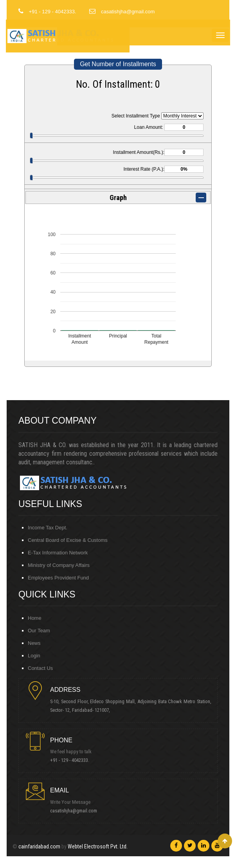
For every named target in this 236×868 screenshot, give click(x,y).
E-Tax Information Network (58, 553)
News (34, 643)
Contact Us (40, 668)
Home (35, 618)
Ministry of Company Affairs (59, 565)
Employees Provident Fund (58, 578)
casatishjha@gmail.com (76, 811)
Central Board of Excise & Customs (68, 540)
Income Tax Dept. (48, 528)
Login (34, 656)
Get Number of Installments (118, 64)
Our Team (39, 631)
